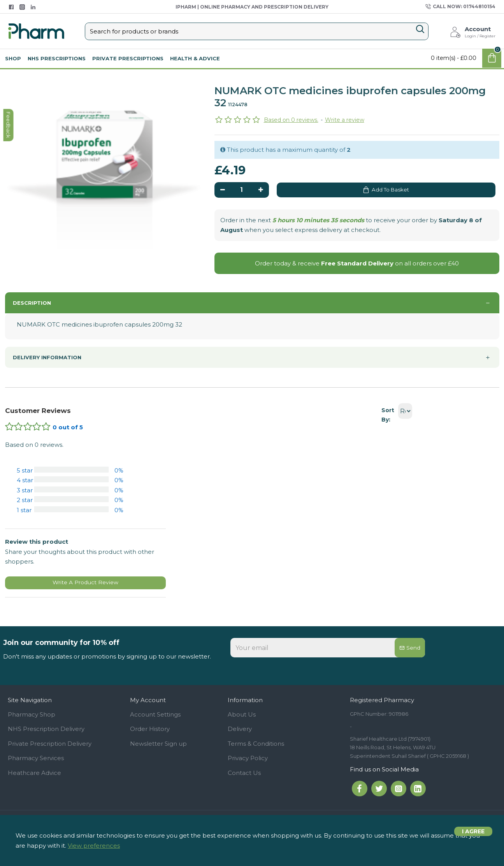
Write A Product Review (85, 585)
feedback (10, 355)
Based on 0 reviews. (291, 120)
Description (32, 306)
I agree (473, 835)
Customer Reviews (38, 410)
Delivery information (47, 357)
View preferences (94, 846)
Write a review (345, 120)
